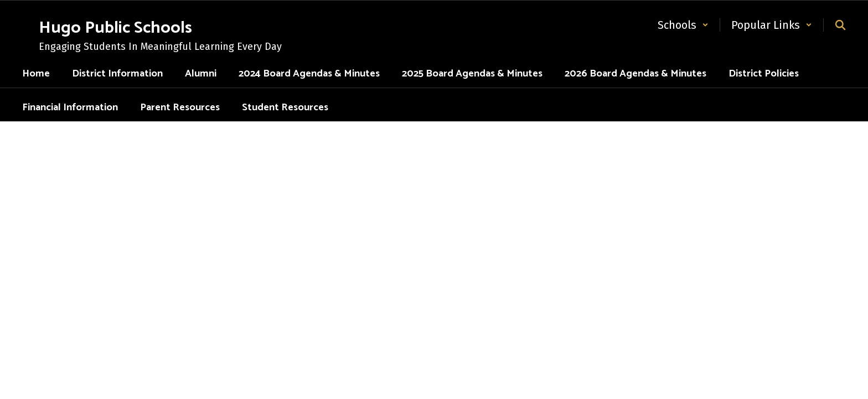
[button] (683, 25)
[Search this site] (840, 25)
